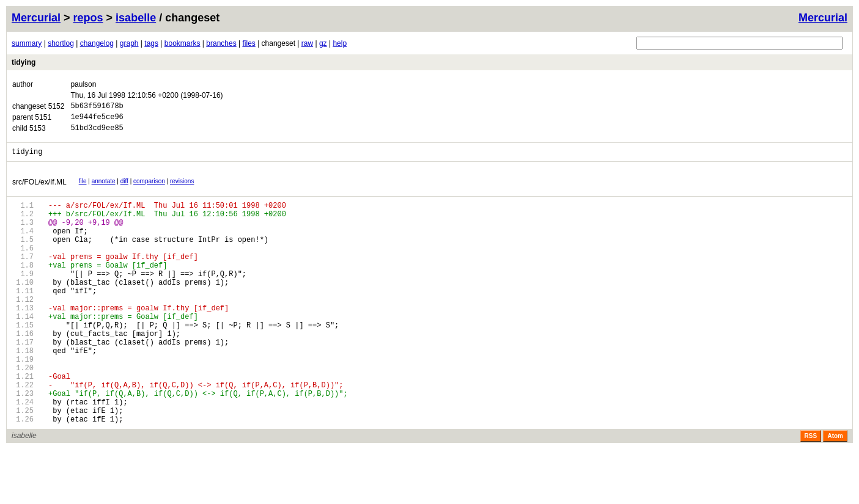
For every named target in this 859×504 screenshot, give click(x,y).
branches (221, 43)
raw (307, 43)
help (340, 43)
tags (151, 43)
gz (323, 43)
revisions (182, 188)
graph (129, 43)
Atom (835, 491)
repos (88, 18)
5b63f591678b (97, 107)
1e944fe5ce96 (97, 120)
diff (124, 188)
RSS (811, 491)
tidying (24, 62)
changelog (97, 43)
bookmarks (182, 43)
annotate (104, 188)
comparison (149, 188)
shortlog (61, 43)
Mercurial (823, 18)
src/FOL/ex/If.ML (39, 189)
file (83, 188)
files (249, 43)
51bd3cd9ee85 (97, 133)
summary (27, 43)
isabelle (136, 18)
